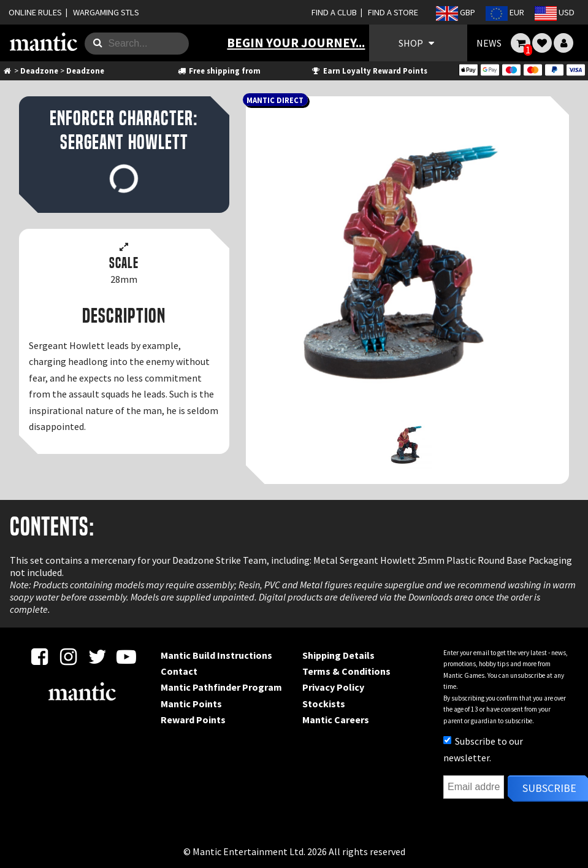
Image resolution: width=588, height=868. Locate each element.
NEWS (489, 43)
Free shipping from (219, 71)
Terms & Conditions (346, 671)
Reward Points (193, 720)
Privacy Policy (333, 687)
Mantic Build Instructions (216, 655)
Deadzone (39, 71)
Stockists (324, 704)
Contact (179, 671)
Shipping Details (338, 655)
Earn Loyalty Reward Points (369, 71)
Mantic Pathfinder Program (221, 687)
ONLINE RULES (35, 12)
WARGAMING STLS (106, 12)
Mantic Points (191, 704)
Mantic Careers (336, 720)
